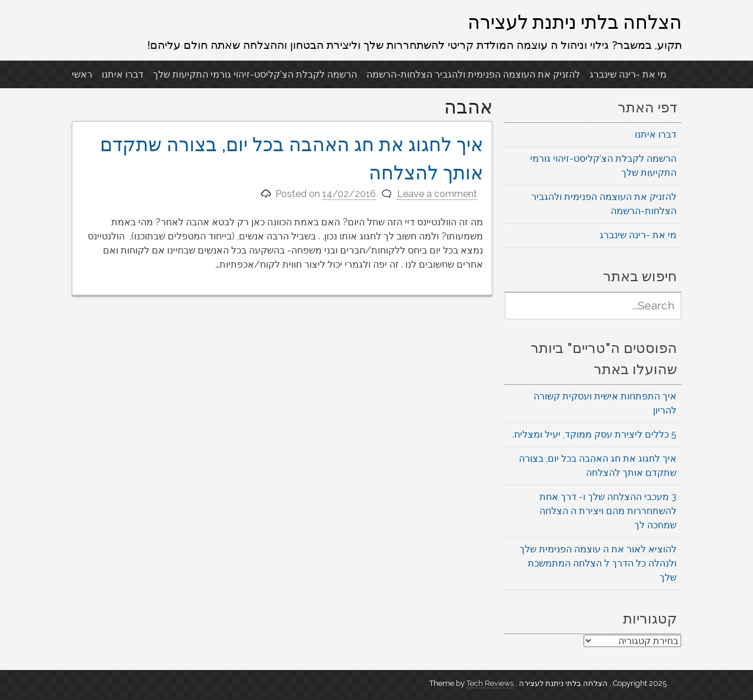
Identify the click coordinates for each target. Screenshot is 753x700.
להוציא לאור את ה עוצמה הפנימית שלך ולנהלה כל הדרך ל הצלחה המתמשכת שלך (598, 563)
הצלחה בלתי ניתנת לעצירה (575, 22)
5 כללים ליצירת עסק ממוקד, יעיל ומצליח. (594, 434)
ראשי (82, 74)
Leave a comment (437, 194)
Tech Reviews (490, 683)
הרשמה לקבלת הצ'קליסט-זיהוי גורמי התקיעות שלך (255, 74)
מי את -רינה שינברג (628, 74)
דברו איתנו (123, 74)
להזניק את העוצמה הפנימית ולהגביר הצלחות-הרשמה (473, 74)
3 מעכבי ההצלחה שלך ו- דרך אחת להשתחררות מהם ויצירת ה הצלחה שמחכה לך (608, 511)
